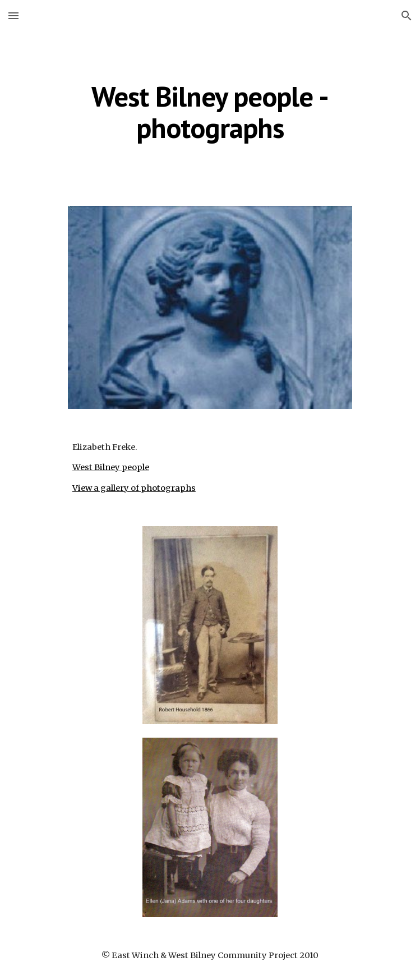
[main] (210, 112)
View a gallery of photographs (134, 488)
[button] (13, 15)
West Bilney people (111, 467)
